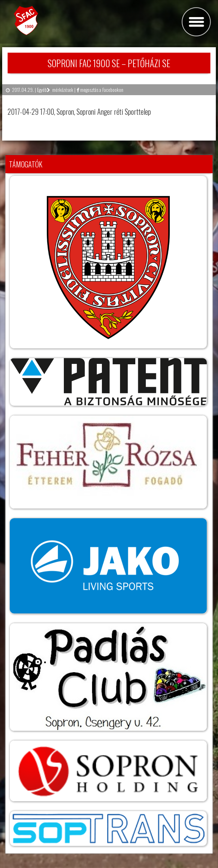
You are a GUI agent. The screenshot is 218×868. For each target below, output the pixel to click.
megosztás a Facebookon (100, 90)
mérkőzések (63, 90)
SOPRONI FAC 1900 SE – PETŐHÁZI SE (109, 63)
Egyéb (42, 90)
